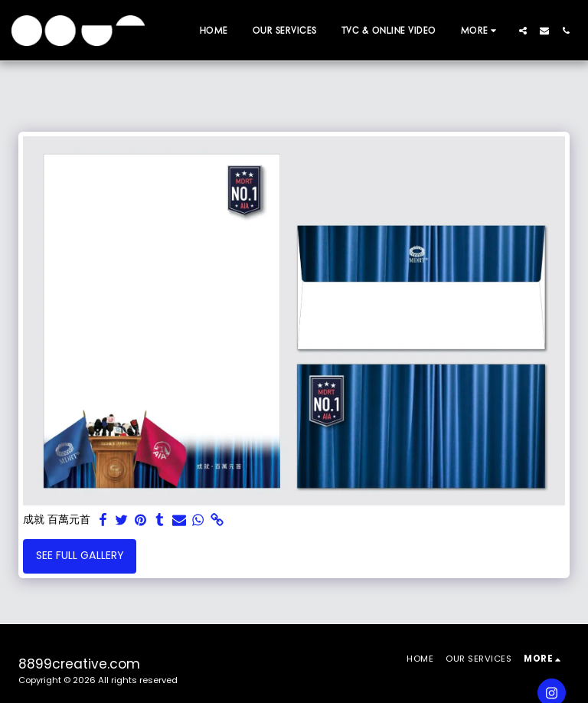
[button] (523, 31)
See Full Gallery (80, 555)
